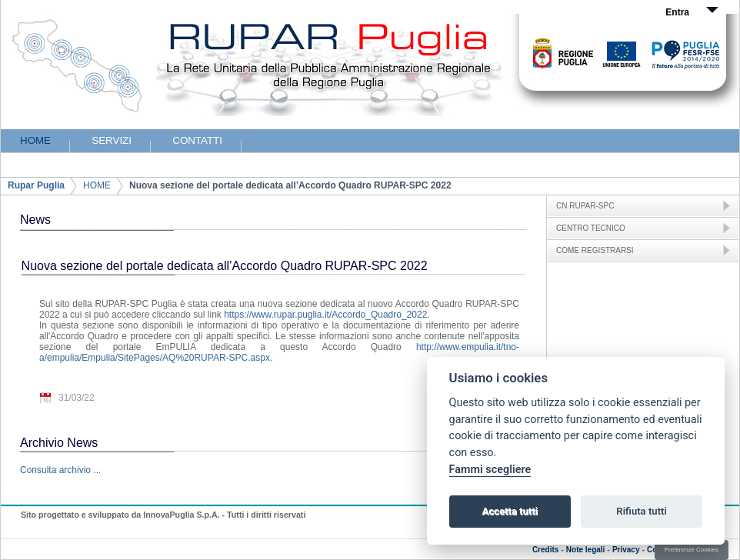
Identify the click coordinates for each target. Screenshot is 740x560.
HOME (97, 185)
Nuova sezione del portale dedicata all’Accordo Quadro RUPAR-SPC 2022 (290, 185)
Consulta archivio (55, 470)
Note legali (586, 550)
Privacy (626, 550)
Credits (545, 550)
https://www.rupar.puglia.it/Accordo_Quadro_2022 (325, 315)
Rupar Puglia (36, 185)
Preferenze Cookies (692, 550)
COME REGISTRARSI (595, 250)
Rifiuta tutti (642, 511)
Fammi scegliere (490, 470)
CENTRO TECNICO (591, 228)
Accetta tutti (510, 511)
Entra (677, 12)
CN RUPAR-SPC (585, 206)
